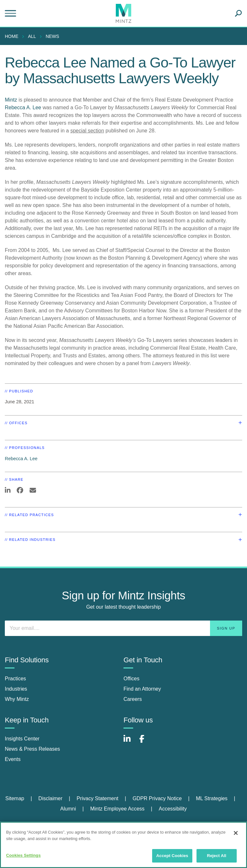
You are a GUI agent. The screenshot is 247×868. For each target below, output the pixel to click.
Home (12, 36)
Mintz (11, 100)
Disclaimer (50, 798)
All (32, 36)
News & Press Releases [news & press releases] (32, 749)
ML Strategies (212, 798)
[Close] (236, 833)
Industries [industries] (16, 689)
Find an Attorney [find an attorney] (142, 689)
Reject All (216, 856)
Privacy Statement (97, 798)
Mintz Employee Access (117, 809)
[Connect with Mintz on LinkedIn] (130, 742)
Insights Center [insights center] (22, 739)
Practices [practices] (15, 679)
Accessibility (173, 809)
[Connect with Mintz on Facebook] (146, 742)
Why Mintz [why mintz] (17, 699)
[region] (123, 845)
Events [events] (13, 759)
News (52, 36)
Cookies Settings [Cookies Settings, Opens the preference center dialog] (23, 855)
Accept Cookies (172, 856)
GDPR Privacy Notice (157, 798)
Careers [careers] (133, 699)
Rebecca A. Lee (23, 107)
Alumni (68, 809)
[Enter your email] (123, 628)
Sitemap (15, 798)
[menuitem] (13, 36)
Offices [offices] (132, 679)
